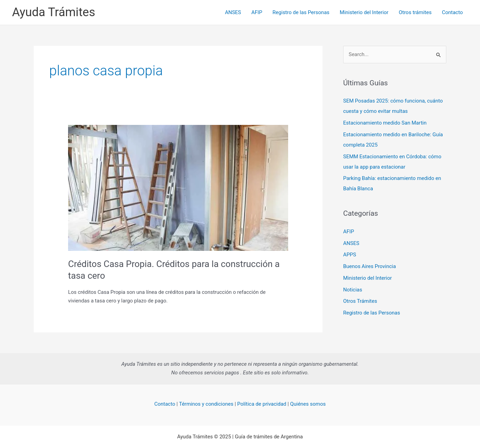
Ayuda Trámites (54, 12)
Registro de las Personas (301, 12)
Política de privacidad (262, 404)
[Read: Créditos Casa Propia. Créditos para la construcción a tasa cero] (178, 188)
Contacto (452, 12)
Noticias (353, 290)
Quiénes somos (308, 404)
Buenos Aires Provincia (369, 266)
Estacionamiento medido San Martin (385, 123)
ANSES (233, 12)
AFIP (257, 12)
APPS (350, 255)
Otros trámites (415, 12)
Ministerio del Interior (364, 12)
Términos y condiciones (206, 404)
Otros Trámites (360, 301)
